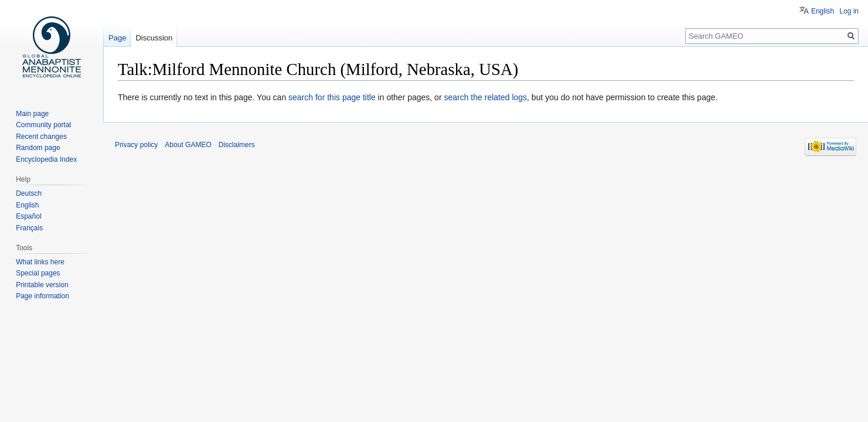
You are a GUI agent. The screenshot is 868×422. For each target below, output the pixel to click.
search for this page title (332, 97)
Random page (38, 148)
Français (29, 228)
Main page (32, 114)
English (823, 11)
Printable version (42, 285)
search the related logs (485, 97)
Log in (849, 11)
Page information (42, 296)
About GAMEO (188, 145)
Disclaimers (237, 145)
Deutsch (29, 193)
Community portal (43, 125)
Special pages (38, 273)
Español (28, 216)
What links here (40, 262)
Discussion (154, 38)
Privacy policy (136, 145)
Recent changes (41, 137)
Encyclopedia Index (46, 159)
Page (117, 38)
